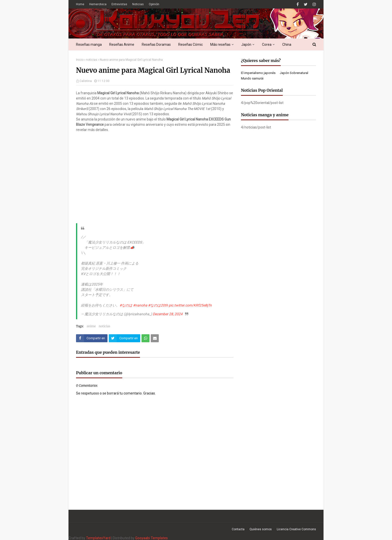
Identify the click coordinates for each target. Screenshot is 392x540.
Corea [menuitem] (267, 44)
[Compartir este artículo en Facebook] (92, 338)
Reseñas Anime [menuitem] (122, 44)
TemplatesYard (98, 538)
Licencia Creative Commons (296, 529)
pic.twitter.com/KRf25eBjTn (190, 305)
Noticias (138, 4)
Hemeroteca (98, 4)
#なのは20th (158, 305)
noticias (92, 60)
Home (80, 4)
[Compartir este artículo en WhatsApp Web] (145, 338)
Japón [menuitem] (246, 44)
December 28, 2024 (168, 314)
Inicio (80, 60)
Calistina (86, 81)
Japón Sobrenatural (294, 73)
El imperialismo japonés (258, 73)
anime (91, 326)
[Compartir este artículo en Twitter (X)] (124, 338)
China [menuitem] (287, 44)
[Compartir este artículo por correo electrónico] (155, 338)
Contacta (238, 529)
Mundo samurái (252, 78)
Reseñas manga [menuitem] (89, 44)
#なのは (126, 305)
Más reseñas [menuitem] (220, 44)
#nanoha (140, 305)
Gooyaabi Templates (151, 538)
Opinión (154, 4)
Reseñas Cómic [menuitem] (190, 44)
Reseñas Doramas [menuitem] (156, 44)
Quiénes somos (261, 529)
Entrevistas (119, 4)
